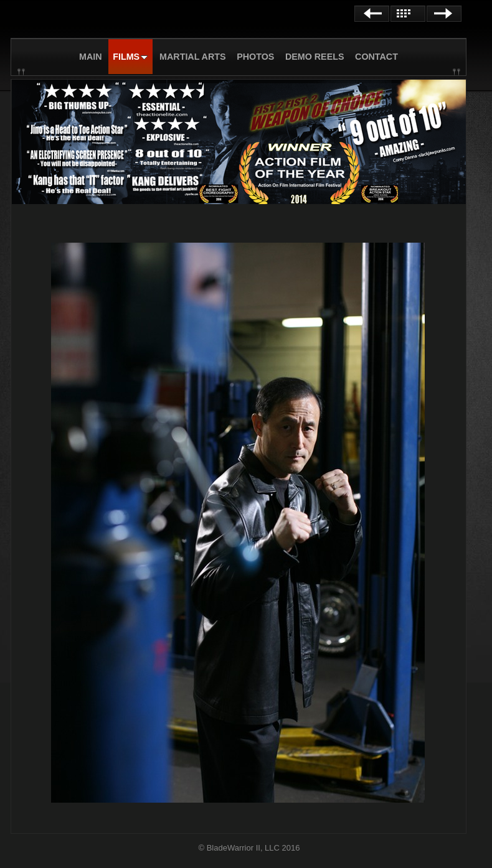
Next (444, 14)
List (408, 14)
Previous (372, 14)
